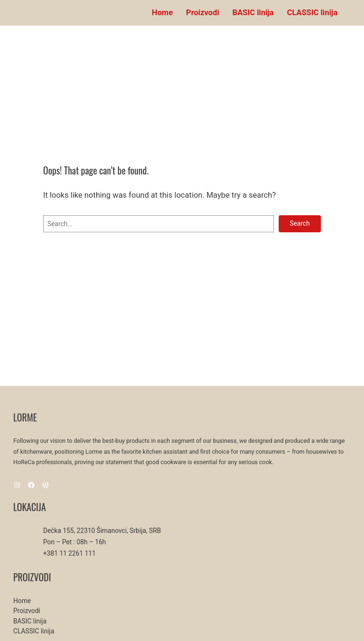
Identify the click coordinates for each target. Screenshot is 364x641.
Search (300, 223)
